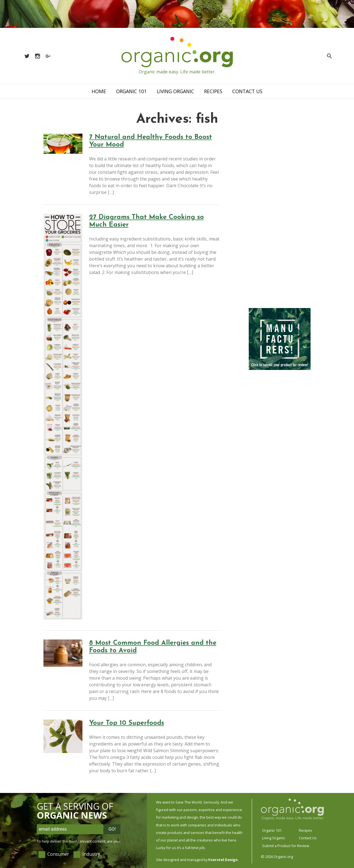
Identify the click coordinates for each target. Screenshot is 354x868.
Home (99, 91)
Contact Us (247, 91)
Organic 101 (131, 91)
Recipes (213, 91)
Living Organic (175, 91)
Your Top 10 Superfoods (127, 723)
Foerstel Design (223, 860)
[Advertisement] (280, 218)
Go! (112, 829)
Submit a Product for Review (286, 846)
